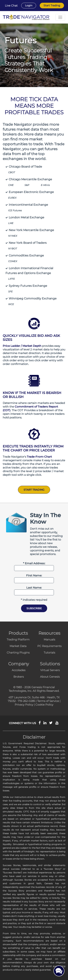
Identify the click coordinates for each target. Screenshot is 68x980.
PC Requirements (49, 646)
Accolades (19, 670)
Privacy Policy (24, 705)
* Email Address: (34, 563)
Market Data (18, 646)
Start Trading (52, 5)
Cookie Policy (44, 705)
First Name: (34, 575)
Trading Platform (18, 639)
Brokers (19, 677)
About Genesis (50, 677)
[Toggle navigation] (60, 17)
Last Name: (34, 588)
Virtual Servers (50, 670)
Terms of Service (48, 701)
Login (29, 5)
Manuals (49, 639)
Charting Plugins (18, 653)
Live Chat (11, 6)
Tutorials (49, 653)
